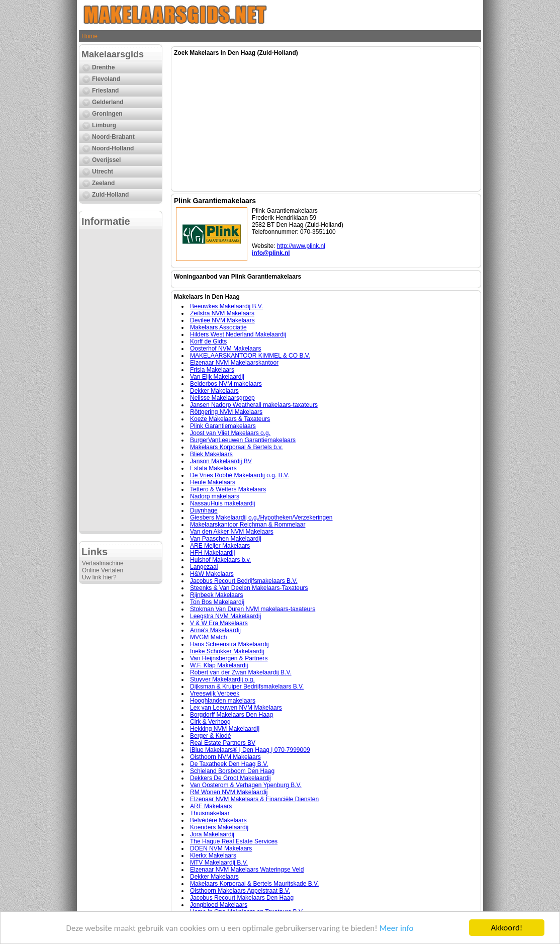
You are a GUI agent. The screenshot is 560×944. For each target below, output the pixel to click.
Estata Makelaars (213, 468)
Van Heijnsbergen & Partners (229, 658)
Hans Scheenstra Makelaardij (229, 644)
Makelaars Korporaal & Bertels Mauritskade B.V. (254, 884)
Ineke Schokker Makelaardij (227, 651)
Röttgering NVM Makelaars (226, 412)
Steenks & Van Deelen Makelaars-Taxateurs (249, 588)
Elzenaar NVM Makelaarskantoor (234, 363)
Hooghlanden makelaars (223, 701)
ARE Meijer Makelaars (220, 546)
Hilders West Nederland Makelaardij (238, 334)
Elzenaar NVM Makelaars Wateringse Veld (247, 870)
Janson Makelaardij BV (221, 461)
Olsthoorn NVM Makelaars (225, 757)
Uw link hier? (99, 577)
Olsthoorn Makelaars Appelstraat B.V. (240, 891)
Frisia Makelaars (212, 370)
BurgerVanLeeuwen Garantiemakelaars (243, 440)
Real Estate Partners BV (223, 743)
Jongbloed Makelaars (219, 905)
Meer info (397, 928)
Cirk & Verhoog (210, 722)
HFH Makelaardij (212, 553)
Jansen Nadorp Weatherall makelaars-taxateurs (254, 405)
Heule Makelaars (213, 482)
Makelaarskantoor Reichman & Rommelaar (248, 525)
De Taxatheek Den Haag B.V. (229, 764)
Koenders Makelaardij (219, 827)
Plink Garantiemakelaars (223, 426)
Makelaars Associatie (218, 327)
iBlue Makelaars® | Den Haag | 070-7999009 (250, 750)
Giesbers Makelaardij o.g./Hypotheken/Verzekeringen (261, 518)
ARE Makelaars (211, 806)
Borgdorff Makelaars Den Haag (231, 715)
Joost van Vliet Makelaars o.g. (230, 433)
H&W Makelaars (212, 574)
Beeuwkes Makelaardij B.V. (226, 306)
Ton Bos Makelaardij (217, 602)
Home (89, 36)
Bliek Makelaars (211, 454)
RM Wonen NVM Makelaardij (229, 792)
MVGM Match (208, 637)
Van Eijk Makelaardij (217, 377)
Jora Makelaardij (212, 834)
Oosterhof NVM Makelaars (225, 349)
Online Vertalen (103, 570)
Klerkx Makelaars (213, 855)
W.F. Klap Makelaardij (219, 665)
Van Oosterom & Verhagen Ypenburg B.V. (246, 785)
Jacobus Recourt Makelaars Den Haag (242, 898)
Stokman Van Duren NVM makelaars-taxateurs (253, 609)
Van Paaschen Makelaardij (226, 539)
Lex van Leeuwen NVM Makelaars (236, 708)
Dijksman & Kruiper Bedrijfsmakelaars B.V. (247, 686)
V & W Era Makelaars (219, 623)
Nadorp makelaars (215, 496)
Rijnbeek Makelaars (216, 595)
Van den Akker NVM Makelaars (232, 532)
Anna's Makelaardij (215, 630)
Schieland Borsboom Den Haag (232, 771)
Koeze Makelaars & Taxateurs (230, 419)
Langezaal (204, 567)
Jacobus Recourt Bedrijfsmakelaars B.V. (244, 581)
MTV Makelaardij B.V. (219, 863)
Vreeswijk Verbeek (215, 694)
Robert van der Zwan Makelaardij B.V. (241, 672)
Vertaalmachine (103, 563)
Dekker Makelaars (214, 391)
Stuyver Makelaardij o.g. (222, 679)
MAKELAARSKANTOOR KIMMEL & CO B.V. (250, 356)
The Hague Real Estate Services (234, 841)
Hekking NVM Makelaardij (225, 729)
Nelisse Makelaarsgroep (222, 398)
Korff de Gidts (208, 341)
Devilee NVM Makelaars (222, 320)
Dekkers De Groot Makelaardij (230, 778)
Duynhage (204, 510)
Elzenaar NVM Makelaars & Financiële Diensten (254, 799)
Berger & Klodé (210, 736)
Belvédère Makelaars (218, 820)
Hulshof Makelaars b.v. (220, 560)
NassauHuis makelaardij (222, 503)
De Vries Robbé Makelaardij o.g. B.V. (240, 475)
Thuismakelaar (210, 813)
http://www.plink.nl (301, 246)
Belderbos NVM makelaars (226, 384)
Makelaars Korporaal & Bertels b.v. (237, 447)
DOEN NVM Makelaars (221, 848)
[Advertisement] (121, 380)
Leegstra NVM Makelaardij (225, 616)
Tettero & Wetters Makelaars (228, 489)
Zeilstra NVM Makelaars (222, 313)
